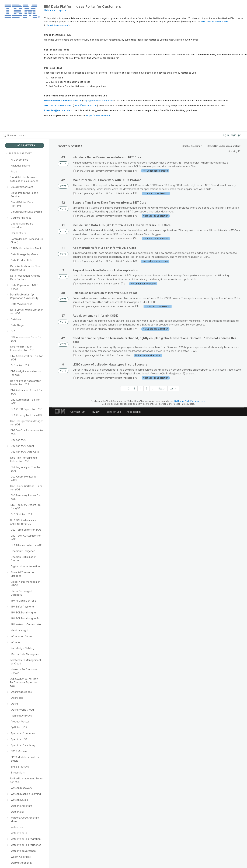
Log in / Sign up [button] (232, 135)
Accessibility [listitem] (134, 412)
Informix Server (112, 284)
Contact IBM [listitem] (78, 412)
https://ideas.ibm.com (57, 25)
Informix (101, 171)
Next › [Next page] (162, 388)
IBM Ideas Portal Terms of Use (189, 401)
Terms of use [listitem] (113, 412)
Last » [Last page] (173, 388)
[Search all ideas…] (29, 135)
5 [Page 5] (146, 388)
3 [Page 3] (135, 388)
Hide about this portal (55, 10)
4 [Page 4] (140, 388)
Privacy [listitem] (95, 412)
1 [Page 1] (123, 388)
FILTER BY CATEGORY (19, 153)
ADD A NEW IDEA (25, 145)
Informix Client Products (120, 171)
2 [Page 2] (129, 388)
